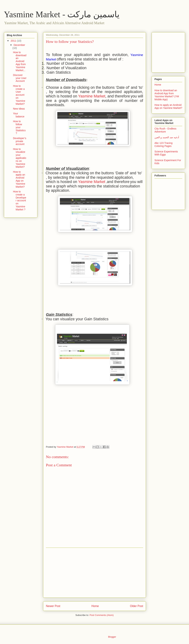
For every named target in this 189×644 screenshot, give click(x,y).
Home (95, 606)
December (19, 45)
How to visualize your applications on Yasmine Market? (20, 158)
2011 (14, 41)
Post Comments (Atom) (102, 615)
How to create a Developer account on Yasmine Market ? (20, 201)
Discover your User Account (20, 78)
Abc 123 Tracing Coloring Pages (163, 145)
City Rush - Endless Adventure (165, 130)
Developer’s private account (20, 141)
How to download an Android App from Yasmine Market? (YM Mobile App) (167, 95)
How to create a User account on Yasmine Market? (19, 95)
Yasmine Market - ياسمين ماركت (62, 14)
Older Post (136, 606)
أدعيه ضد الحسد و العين (167, 137)
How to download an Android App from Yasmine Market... (20, 61)
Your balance (19, 115)
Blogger (112, 637)
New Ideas (19, 109)
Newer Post (53, 606)
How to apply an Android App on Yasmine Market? (19, 179)
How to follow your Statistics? (19, 127)
